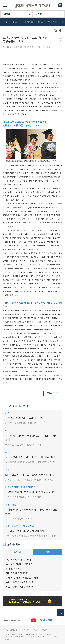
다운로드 (60, 39)
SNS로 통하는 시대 (15, 569)
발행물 (7, 14)
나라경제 (39, 14)
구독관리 (56, 31)
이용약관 (44, 630)
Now (41, 22)
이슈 (15, 22)
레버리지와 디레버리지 (17, 573)
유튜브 (34, 620)
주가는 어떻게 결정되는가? (19, 560)
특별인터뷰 (28, 22)
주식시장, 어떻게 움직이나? (19, 564)
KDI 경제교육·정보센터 (33, 5)
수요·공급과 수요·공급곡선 (19, 587)
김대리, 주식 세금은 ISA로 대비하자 (23, 578)
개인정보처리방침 (10, 630)
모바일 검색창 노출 (60, 5)
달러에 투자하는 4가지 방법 (19, 582)
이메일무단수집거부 (29, 630)
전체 (48, 552)
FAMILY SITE (46, 620)
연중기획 (52, 22)
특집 (6, 22)
